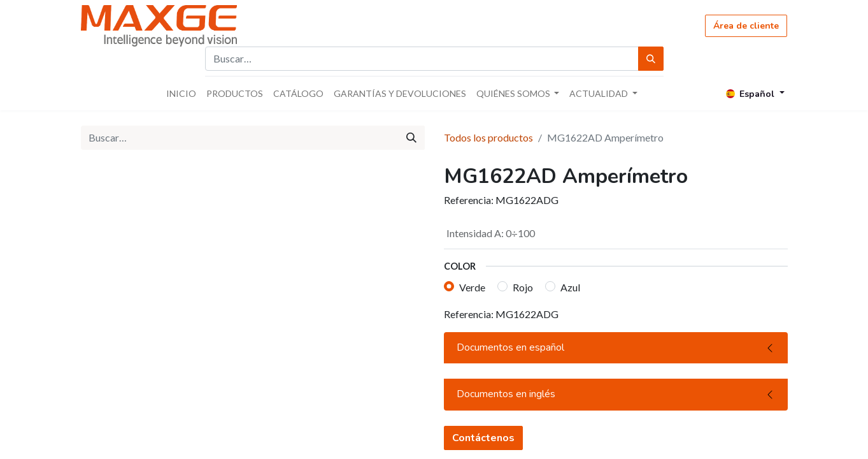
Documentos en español (510, 399)
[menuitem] (181, 93)
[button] (457, 372)
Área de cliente (746, 26)
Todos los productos (488, 137)
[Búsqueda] (651, 59)
